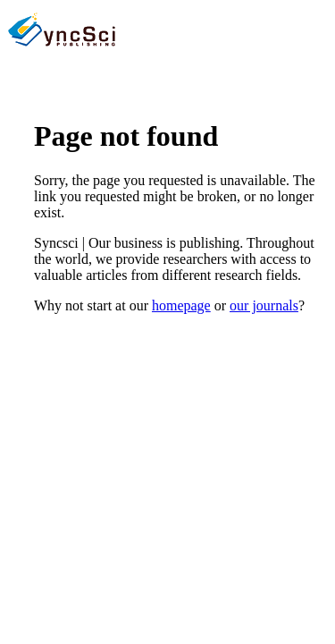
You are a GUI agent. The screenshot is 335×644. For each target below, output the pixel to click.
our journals (264, 305)
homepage (181, 305)
